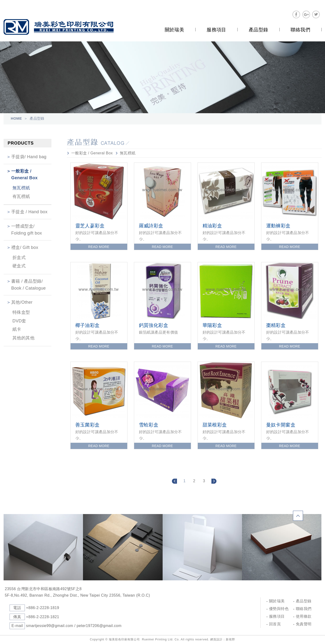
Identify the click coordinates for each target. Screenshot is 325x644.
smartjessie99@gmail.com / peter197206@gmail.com (74, 626)
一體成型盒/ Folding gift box (27, 230)
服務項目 (277, 616)
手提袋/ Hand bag (29, 157)
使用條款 (304, 616)
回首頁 (275, 624)
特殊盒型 (21, 312)
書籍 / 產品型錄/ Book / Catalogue (29, 285)
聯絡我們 (304, 609)
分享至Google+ (306, 15)
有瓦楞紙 (21, 196)
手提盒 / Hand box (29, 212)
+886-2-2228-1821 (43, 617)
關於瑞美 (277, 601)
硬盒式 (19, 266)
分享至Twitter (316, 15)
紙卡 (17, 329)
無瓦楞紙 (21, 188)
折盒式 (19, 258)
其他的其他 (23, 338)
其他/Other (22, 302)
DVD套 (19, 321)
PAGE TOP (304, 510)
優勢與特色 (279, 609)
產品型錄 (304, 601)
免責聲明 (304, 624)
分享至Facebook (296, 15)
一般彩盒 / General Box (24, 175)
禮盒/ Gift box (25, 247)
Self (59, 27)
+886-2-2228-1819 (43, 608)
